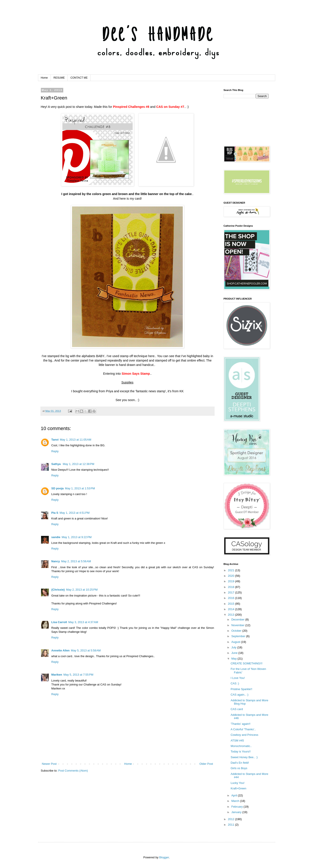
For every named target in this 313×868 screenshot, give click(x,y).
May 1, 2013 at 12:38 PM (79, 464)
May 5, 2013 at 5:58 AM (86, 650)
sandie (56, 537)
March (236, 801)
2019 (232, 581)
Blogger (164, 857)
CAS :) (235, 683)
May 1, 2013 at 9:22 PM (77, 537)
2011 (232, 825)
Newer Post (49, 764)
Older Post (206, 764)
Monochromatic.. (241, 746)
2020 (232, 576)
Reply (55, 451)
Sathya (56, 464)
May (234, 659)
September (239, 636)
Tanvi (55, 440)
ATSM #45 (237, 741)
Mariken (57, 675)
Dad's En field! (240, 763)
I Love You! (238, 678)
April (235, 795)
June (235, 653)
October (237, 631)
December (238, 619)
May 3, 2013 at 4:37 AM (83, 622)
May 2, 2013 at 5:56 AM (76, 561)
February (237, 807)
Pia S (55, 513)
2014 (232, 609)
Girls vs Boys (239, 768)
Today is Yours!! (241, 751)
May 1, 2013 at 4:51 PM (74, 513)
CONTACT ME (79, 78)
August (236, 642)
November (238, 625)
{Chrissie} (58, 590)
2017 (232, 592)
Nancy (56, 561)
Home (44, 78)
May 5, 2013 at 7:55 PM (78, 675)
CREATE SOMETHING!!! (247, 663)
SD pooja (58, 488)
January (237, 812)
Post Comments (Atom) (73, 771)
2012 (232, 819)
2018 (232, 587)
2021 (232, 570)
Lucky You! (238, 783)
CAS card (237, 709)
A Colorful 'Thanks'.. (243, 729)
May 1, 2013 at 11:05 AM (76, 440)
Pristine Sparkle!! (241, 689)
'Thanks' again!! (241, 724)
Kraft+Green (238, 788)
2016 (232, 598)
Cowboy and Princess (244, 735)
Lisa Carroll (59, 622)
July (234, 647)
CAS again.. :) (240, 695)
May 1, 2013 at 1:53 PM (80, 488)
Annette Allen (61, 650)
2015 (232, 604)
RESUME (59, 78)
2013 (232, 615)
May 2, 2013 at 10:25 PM (82, 590)
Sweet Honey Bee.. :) (244, 757)
